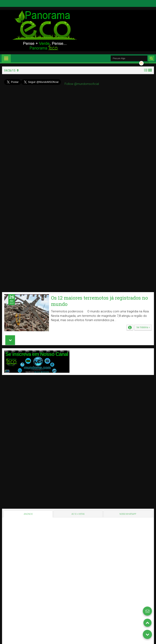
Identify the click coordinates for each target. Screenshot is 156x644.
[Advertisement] (32, 384)
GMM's (149, 571)
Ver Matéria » (143, 130)
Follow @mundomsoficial (82, 84)
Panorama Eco (12, 571)
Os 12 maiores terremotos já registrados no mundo (99, 103)
